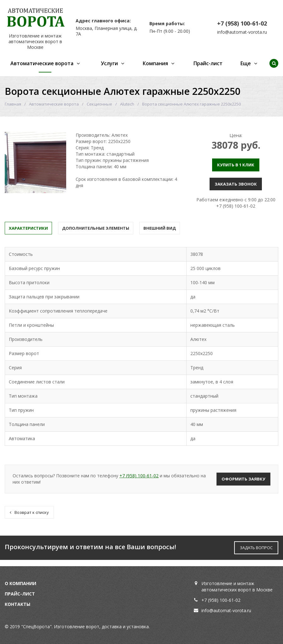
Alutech (127, 104)
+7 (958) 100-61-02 (242, 23)
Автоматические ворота (42, 63)
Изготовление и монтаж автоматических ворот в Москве (35, 41)
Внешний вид (160, 228)
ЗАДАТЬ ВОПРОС (256, 548)
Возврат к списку (29, 512)
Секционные (99, 104)
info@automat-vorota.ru (242, 32)
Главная (13, 104)
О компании (20, 583)
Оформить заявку (243, 479)
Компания (155, 63)
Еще (246, 63)
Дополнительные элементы (96, 228)
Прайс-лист (208, 63)
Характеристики (28, 228)
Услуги (109, 63)
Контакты (17, 604)
